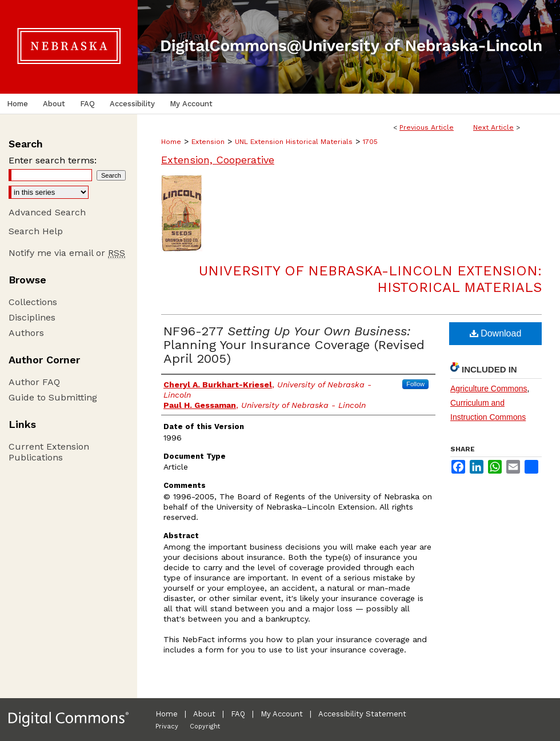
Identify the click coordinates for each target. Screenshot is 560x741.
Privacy (167, 726)
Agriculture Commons (489, 388)
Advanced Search (47, 212)
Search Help (36, 231)
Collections (33, 302)
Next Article (493, 127)
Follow (415, 384)
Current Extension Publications (49, 452)
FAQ (238, 714)
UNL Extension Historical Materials (294, 142)
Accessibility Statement (362, 714)
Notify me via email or (67, 253)
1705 (370, 142)
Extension (208, 142)
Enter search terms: (53, 160)
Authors (26, 333)
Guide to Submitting (53, 397)
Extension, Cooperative (218, 160)
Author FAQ (34, 382)
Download (496, 333)
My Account (282, 714)
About (204, 714)
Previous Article (427, 127)
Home (171, 142)
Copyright (205, 726)
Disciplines (32, 317)
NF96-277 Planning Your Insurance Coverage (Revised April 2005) (294, 345)
